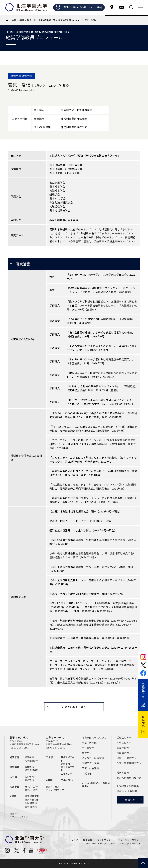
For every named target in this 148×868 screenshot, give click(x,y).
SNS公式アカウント (131, 843)
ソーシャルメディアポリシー (101, 843)
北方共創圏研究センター (129, 779)
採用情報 (88, 840)
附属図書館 (123, 772)
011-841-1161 (21, 748)
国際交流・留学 (90, 763)
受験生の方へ (124, 738)
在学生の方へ (124, 743)
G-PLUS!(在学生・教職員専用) (96, 784)
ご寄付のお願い (79, 8)
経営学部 (15, 767)
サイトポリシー (105, 840)
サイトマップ (71, 840)
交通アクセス (16, 813)
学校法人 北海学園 (127, 791)
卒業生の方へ (124, 748)
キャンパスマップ (19, 817)
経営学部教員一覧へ (74, 707)
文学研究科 (31, 807)
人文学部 (15, 787)
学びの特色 (88, 748)
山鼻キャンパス (55, 737)
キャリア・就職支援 (93, 758)
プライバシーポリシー (129, 840)
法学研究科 (31, 803)
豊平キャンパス (19, 737)
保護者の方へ (124, 753)
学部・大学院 (89, 743)
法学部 (13, 777)
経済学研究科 (32, 796)
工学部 (49, 757)
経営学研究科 (32, 800)
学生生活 (87, 753)
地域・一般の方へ (127, 758)
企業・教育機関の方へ (129, 763)
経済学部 (15, 757)
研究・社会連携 (90, 768)
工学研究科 (67, 780)
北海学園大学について (94, 738)
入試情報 (87, 773)
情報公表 (130, 800)
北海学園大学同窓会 (128, 786)
